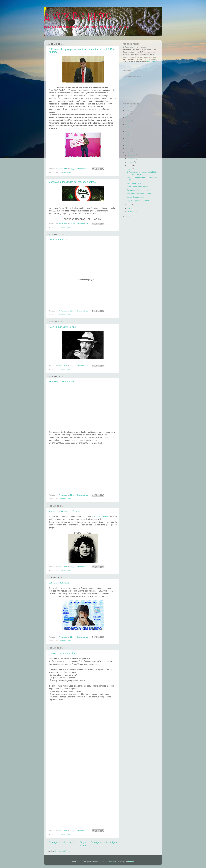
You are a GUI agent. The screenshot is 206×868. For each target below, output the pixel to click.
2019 (128, 131)
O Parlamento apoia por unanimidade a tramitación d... (142, 173)
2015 (128, 145)
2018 (128, 135)
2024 (128, 114)
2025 (128, 111)
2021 (128, 124)
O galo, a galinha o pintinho (63, 653)
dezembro (132, 155)
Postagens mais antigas (104, 842)
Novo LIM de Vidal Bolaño (62, 327)
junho (130, 165)
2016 (128, 142)
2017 (128, 138)
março (130, 208)
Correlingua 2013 (58, 240)
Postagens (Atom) (63, 851)
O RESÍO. (151, 62)
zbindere (112, 861)
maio (130, 169)
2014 (128, 149)
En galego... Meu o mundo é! (64, 382)
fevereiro (131, 212)
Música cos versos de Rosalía (64, 511)
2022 (128, 121)
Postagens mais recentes (62, 842)
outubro (131, 162)
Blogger (131, 861)
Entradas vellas (65, 172)
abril (129, 205)
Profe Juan (63, 169)
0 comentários (82, 169)
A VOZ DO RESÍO (78, 17)
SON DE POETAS (100, 517)
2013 (128, 152)
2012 (128, 216)
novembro (132, 159)
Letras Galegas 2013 (60, 583)
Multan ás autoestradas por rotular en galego (72, 182)
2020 (128, 128)
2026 (128, 107)
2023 (128, 117)
